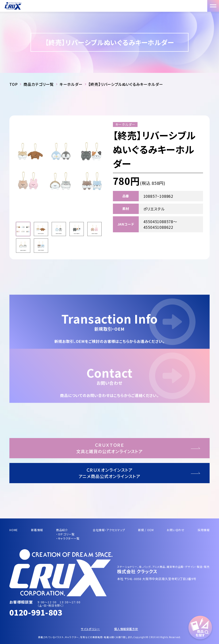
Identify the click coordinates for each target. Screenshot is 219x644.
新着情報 (37, 530)
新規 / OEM (146, 530)
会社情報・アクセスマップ (109, 530)
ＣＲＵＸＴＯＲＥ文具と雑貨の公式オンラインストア (109, 448)
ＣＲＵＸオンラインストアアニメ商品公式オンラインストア (109, 473)
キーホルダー (71, 84)
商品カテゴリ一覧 (38, 84)
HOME (14, 530)
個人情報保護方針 (126, 629)
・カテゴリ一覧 (65, 534)
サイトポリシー (90, 629)
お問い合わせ (176, 530)
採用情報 (204, 530)
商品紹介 (62, 530)
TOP (13, 84)
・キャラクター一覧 (68, 538)
